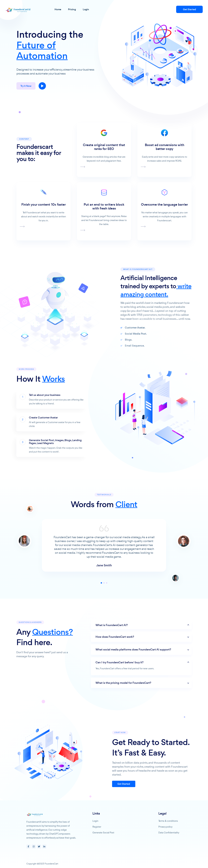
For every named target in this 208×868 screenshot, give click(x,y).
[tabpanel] (104, 562)
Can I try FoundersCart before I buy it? (131, 662)
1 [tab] (101, 595)
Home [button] (58, 9)
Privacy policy (165, 827)
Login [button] (86, 9)
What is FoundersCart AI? (123, 625)
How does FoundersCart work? (127, 637)
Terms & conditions (168, 821)
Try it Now (26, 86)
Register (97, 827)
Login (95, 821)
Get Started (189, 9)
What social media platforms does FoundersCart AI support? (145, 650)
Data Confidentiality (169, 833)
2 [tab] (104, 595)
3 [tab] (107, 595)
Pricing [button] (72, 9)
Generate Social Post (103, 833)
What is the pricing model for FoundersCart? (135, 683)
